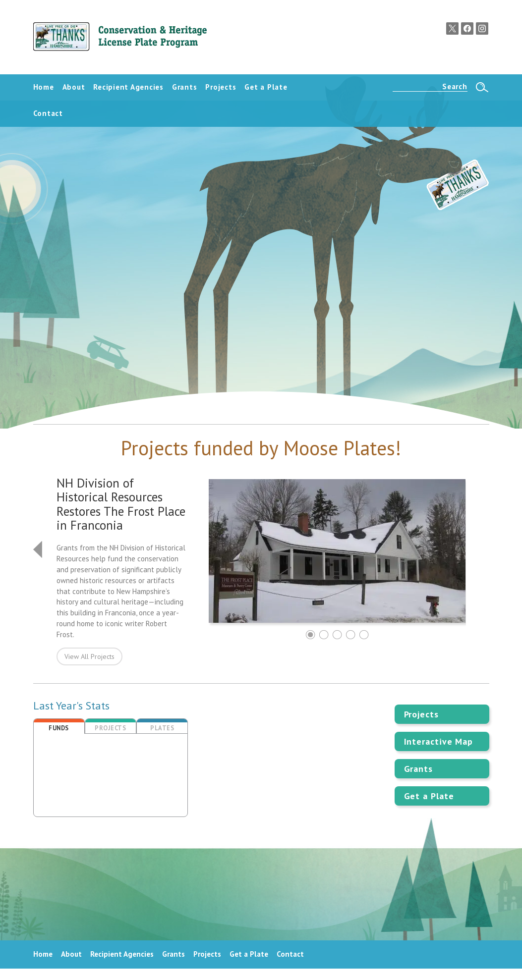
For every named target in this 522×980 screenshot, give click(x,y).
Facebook (467, 28)
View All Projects (89, 656)
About (71, 954)
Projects (421, 714)
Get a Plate (429, 796)
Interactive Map (439, 741)
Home (43, 954)
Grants (418, 769)
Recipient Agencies (122, 954)
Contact (290, 954)
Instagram (482, 28)
